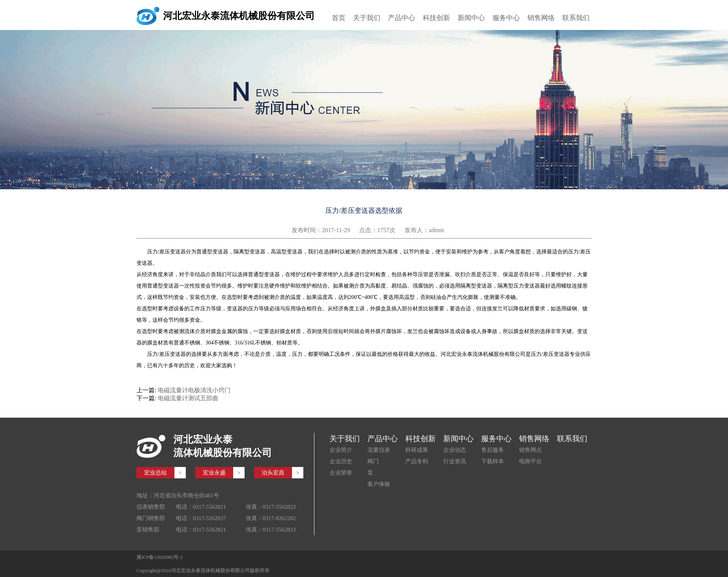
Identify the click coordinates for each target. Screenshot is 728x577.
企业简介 (341, 450)
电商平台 (530, 461)
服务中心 (506, 18)
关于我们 (367, 18)
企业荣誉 (341, 473)
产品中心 (402, 18)
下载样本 (493, 461)
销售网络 (541, 18)
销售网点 (530, 450)
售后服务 (493, 450)
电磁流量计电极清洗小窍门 (194, 390)
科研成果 (417, 450)
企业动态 (455, 450)
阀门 (373, 461)
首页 (339, 18)
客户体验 (379, 484)
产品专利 (417, 461)
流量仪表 (379, 450)
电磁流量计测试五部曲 (188, 398)
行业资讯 (455, 461)
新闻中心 (471, 18)
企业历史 (341, 461)
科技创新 (436, 18)
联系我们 (576, 18)
